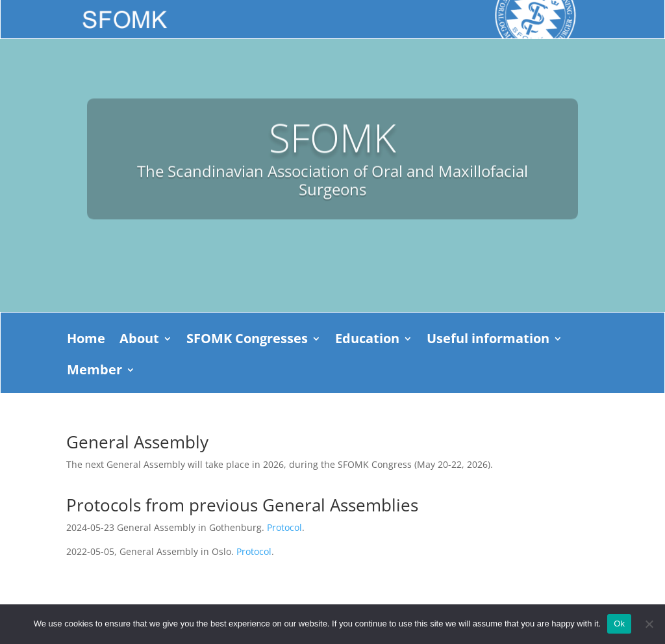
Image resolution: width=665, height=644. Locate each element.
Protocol (284, 527)
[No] (649, 624)
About (139, 341)
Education (367, 341)
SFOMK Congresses (247, 341)
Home (86, 341)
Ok (619, 624)
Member (94, 372)
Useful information (488, 341)
